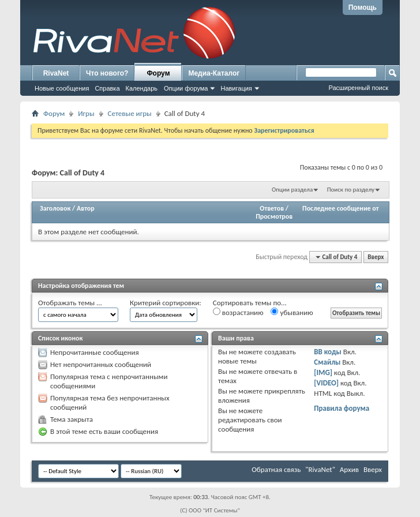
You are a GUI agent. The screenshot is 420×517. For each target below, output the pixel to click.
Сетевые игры (130, 113)
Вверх (376, 257)
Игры (86, 113)
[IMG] (323, 372)
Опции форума (186, 88)
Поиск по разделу (351, 190)
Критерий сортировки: (166, 303)
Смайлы (327, 362)
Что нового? (107, 73)
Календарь (142, 88)
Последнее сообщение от (340, 208)
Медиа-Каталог (214, 73)
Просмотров (274, 216)
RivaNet (56, 73)
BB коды (328, 352)
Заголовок (55, 208)
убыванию (292, 312)
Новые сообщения (62, 88)
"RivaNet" (320, 469)
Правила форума (342, 408)
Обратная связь (276, 469)
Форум (158, 73)
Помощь (363, 8)
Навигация (236, 88)
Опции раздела (292, 190)
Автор (86, 208)
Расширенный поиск (358, 88)
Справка (107, 88)
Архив (349, 469)
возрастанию (238, 312)
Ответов (272, 208)
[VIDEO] (326, 383)
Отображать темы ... (70, 303)
